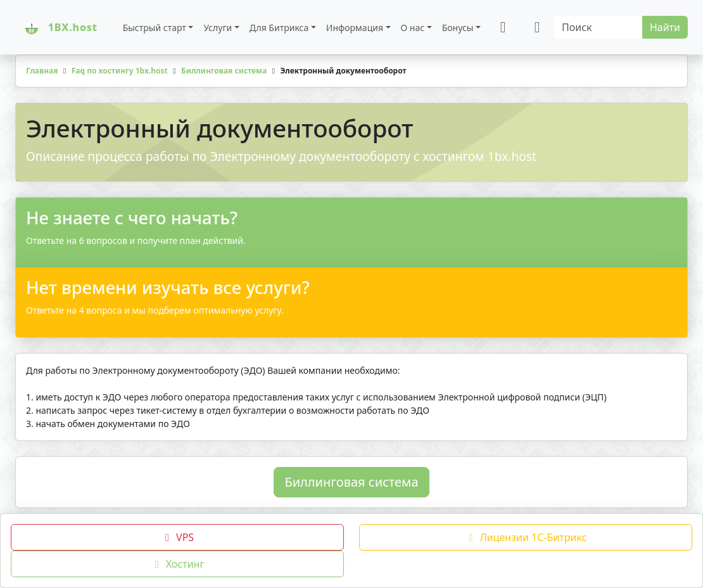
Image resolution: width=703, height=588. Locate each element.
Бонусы (458, 28)
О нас (413, 28)
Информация (355, 28)
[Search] (598, 27)
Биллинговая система (351, 482)
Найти (665, 27)
